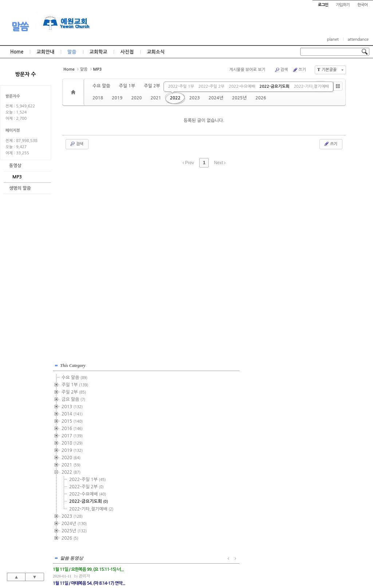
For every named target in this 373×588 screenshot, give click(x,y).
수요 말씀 (101, 86)
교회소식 (156, 52)
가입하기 (343, 5)
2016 (72, 427)
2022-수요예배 (242, 86)
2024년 (216, 98)
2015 (72, 419)
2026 (261, 98)
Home (17, 52)
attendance (358, 40)
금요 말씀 (73, 398)
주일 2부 (152, 86)
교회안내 (45, 52)
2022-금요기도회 (274, 86)
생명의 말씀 (20, 188)
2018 (98, 98)
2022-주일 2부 (211, 86)
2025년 (239, 98)
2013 (72, 405)
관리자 (161, 382)
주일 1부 (127, 86)
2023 (194, 98)
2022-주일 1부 (181, 86)
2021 (156, 98)
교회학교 (99, 52)
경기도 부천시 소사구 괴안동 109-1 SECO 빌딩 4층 (199, 567)
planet (333, 40)
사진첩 (127, 52)
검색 (281, 70)
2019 (117, 98)
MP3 (17, 177)
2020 (136, 98)
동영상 (15, 166)
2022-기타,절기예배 (311, 86)
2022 (175, 98)
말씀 (20, 27)
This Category (73, 364)
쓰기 (299, 70)
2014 (72, 412)
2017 (72, 434)
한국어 (362, 5)
